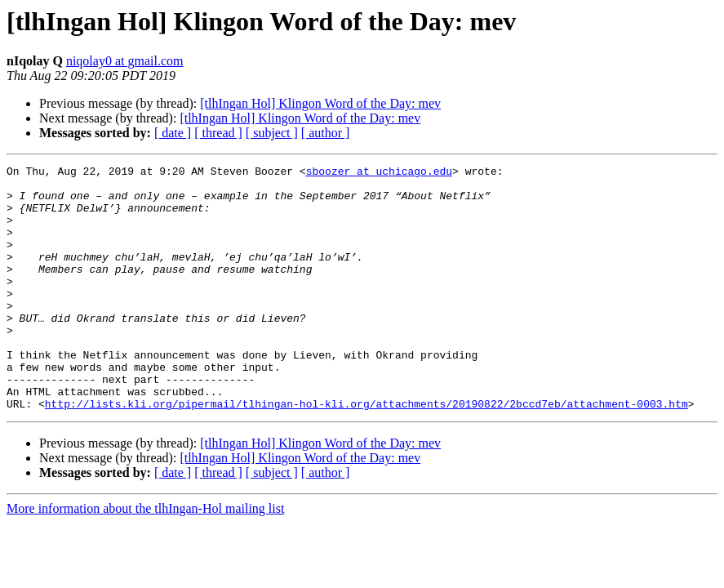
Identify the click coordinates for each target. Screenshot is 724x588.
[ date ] (173, 133)
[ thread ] (218, 133)
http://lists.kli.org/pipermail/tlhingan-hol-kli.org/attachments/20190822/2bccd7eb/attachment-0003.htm (366, 452)
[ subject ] (272, 133)
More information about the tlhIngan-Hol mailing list (145, 557)
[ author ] (326, 133)
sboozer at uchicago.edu (379, 173)
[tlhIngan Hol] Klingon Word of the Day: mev (320, 103)
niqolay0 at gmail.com (125, 61)
